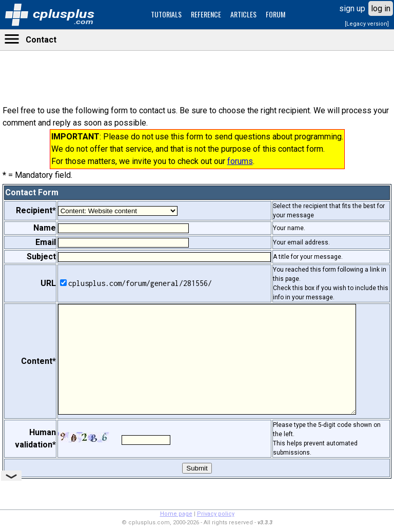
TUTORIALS (166, 14)
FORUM (275, 14)
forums (240, 161)
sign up (352, 8)
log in (381, 8)
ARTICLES (243, 14)
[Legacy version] (367, 24)
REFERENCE (206, 14)
